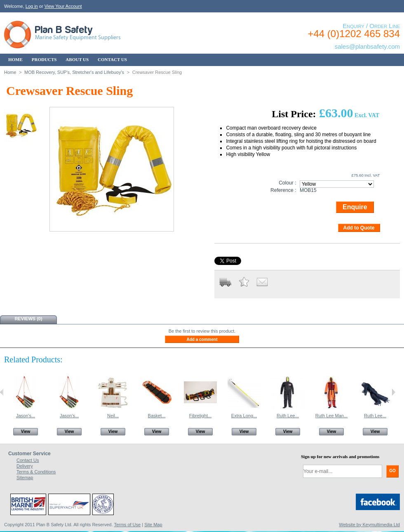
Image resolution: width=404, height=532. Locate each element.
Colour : (287, 183)
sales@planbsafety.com (367, 46)
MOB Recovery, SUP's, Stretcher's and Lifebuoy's (74, 72)
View (26, 432)
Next (393, 392)
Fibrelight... (200, 416)
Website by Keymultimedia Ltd (369, 525)
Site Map (153, 525)
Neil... (113, 416)
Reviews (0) (28, 319)
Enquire (355, 207)
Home (10, 72)
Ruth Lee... (288, 416)
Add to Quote (359, 228)
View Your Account (63, 6)
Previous (2, 392)
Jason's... (26, 416)
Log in (32, 6)
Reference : (283, 190)
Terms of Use (127, 525)
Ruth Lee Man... (331, 416)
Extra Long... (244, 416)
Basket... (157, 416)
